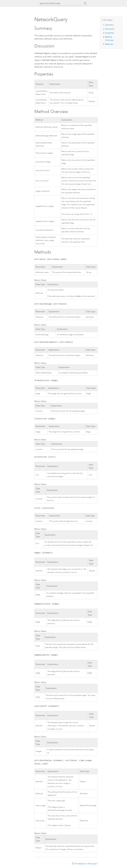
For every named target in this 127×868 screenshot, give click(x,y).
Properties (110, 33)
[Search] (85, 3)
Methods (109, 44)
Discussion (110, 29)
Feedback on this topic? (86, 863)
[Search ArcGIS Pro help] (61, 3)
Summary (109, 25)
